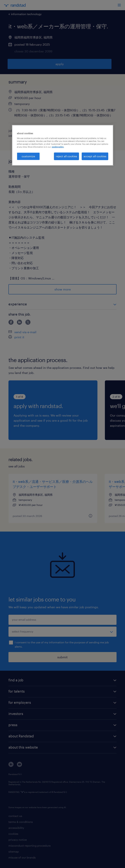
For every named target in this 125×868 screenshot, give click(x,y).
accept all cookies (95, 156)
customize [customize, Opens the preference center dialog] (28, 156)
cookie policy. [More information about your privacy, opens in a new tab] (58, 147)
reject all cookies (66, 156)
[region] (63, 145)
